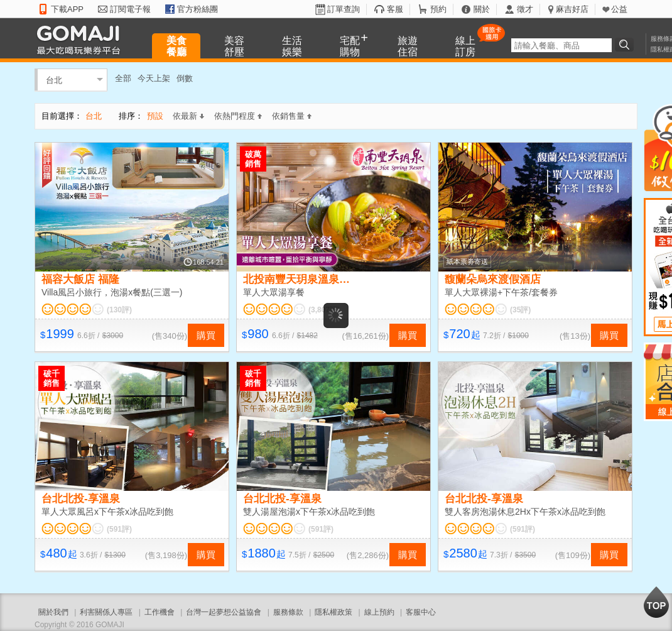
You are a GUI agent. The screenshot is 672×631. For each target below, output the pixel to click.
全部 (123, 78)
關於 (482, 9)
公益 (619, 9)
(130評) (119, 310)
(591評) (119, 529)
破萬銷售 (253, 159)
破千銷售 (51, 378)
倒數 (185, 78)
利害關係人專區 (106, 612)
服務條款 (288, 612)
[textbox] (561, 45)
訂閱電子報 (130, 9)
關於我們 (53, 612)
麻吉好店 (572, 9)
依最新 (188, 116)
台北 (54, 80)
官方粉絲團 (198, 9)
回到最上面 (656, 602)
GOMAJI (82, 39)
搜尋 (626, 45)
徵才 (525, 9)
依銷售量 (292, 116)
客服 (395, 9)
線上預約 (379, 612)
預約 (438, 9)
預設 (155, 116)
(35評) (520, 310)
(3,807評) (324, 310)
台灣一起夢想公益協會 (224, 612)
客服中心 (421, 612)
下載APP (67, 9)
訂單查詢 (344, 9)
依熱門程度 (238, 116)
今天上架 (154, 78)
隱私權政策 (333, 612)
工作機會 (160, 612)
